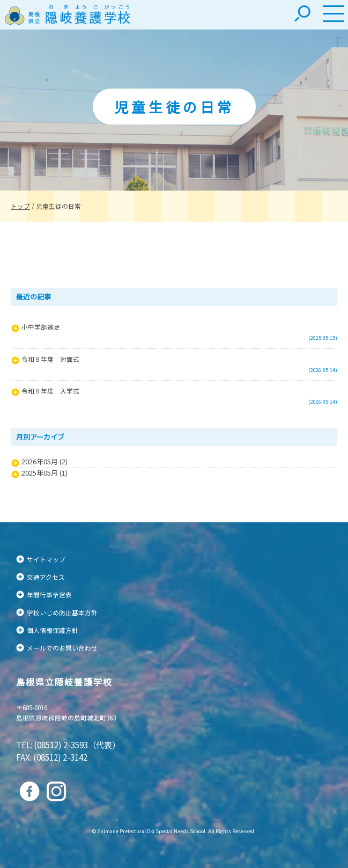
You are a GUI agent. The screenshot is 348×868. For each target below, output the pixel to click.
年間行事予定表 (49, 595)
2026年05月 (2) (45, 462)
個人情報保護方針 (53, 630)
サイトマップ (46, 559)
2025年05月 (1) (45, 473)
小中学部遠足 (41, 327)
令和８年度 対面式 (50, 359)
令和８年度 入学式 (50, 391)
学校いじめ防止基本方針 (62, 612)
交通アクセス (46, 577)
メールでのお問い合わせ (62, 648)
